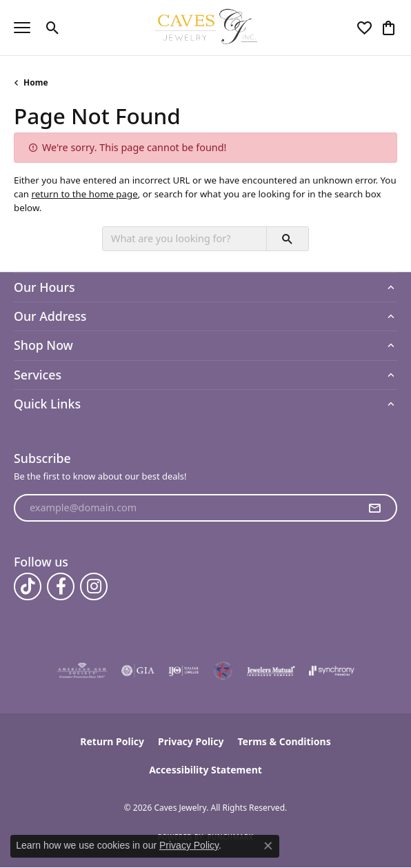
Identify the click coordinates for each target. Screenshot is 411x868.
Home (36, 82)
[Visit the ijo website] (184, 671)
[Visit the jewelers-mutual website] (271, 671)
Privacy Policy (191, 741)
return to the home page (85, 194)
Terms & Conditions (284, 741)
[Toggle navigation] (22, 28)
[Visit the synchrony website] (332, 671)
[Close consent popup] (268, 846)
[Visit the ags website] (82, 671)
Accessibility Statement (205, 770)
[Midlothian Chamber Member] (223, 671)
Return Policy (112, 741)
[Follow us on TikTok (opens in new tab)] (28, 586)
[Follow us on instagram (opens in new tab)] (94, 586)
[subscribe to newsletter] (374, 508)
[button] (53, 28)
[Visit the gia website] (138, 671)
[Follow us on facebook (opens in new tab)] (61, 586)
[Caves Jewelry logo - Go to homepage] (206, 28)
